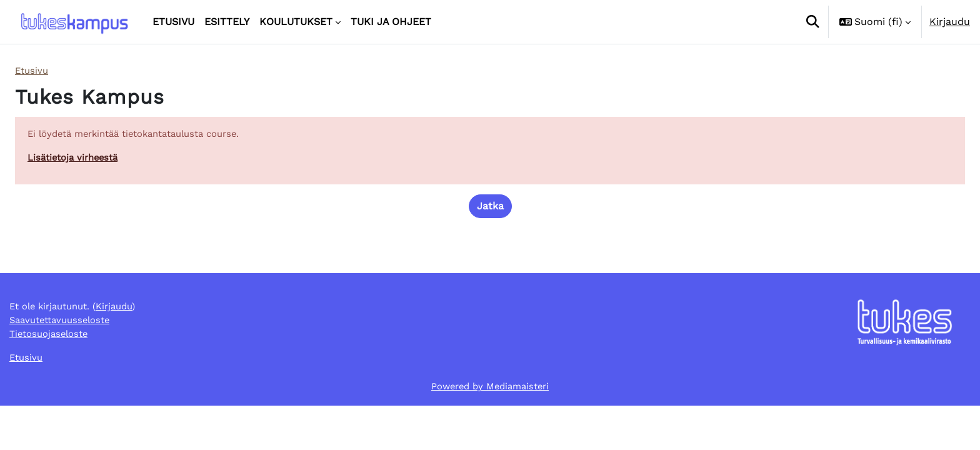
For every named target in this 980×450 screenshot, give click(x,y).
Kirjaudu (950, 22)
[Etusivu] (74, 22)
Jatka (490, 210)
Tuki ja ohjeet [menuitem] (391, 22)
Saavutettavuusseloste (64, 360)
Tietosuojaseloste (52, 375)
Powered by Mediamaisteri (490, 430)
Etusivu (33, 71)
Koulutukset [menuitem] (296, 22)
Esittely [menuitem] (227, 22)
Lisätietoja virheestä (77, 160)
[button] (812, 22)
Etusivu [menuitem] (173, 22)
